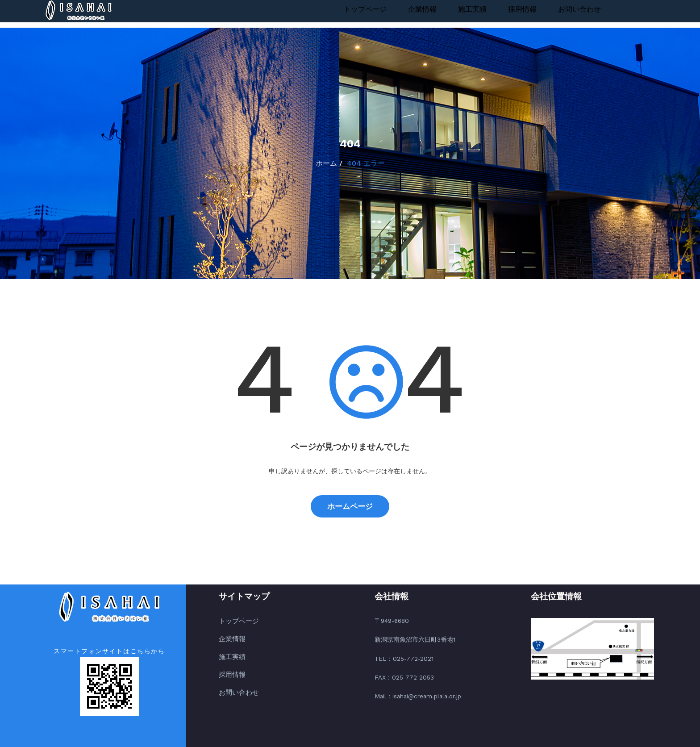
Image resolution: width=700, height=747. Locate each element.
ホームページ (350, 506)
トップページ (365, 9)
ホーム (326, 163)
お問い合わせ (579, 9)
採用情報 (522, 9)
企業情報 (422, 9)
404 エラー (366, 163)
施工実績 (472, 9)
